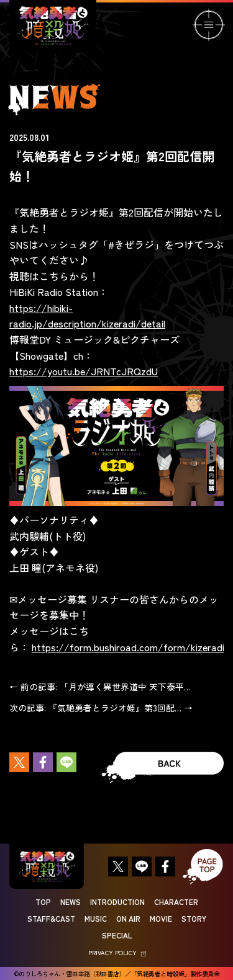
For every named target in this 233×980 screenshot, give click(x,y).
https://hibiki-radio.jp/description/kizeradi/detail (87, 316)
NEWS (71, 902)
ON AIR (128, 918)
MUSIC (96, 918)
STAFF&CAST (51, 918)
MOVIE (161, 918)
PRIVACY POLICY (117, 952)
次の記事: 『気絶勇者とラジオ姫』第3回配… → (101, 708)
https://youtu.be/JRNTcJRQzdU (84, 371)
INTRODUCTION (117, 902)
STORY (194, 918)
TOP (43, 902)
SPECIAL (117, 935)
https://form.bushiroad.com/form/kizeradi (128, 647)
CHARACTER (176, 902)
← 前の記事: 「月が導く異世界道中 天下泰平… (100, 687)
